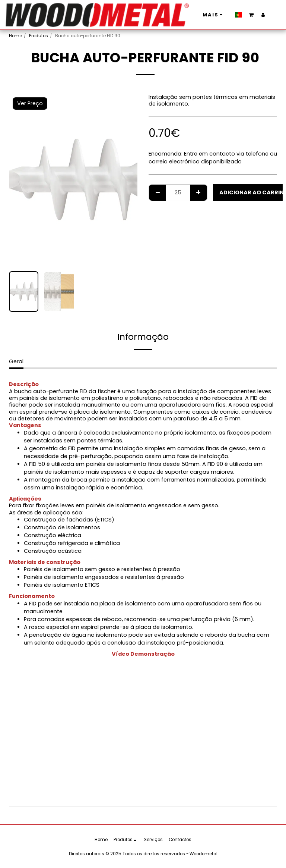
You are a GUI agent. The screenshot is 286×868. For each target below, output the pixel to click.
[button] (205, 15)
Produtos (39, 36)
